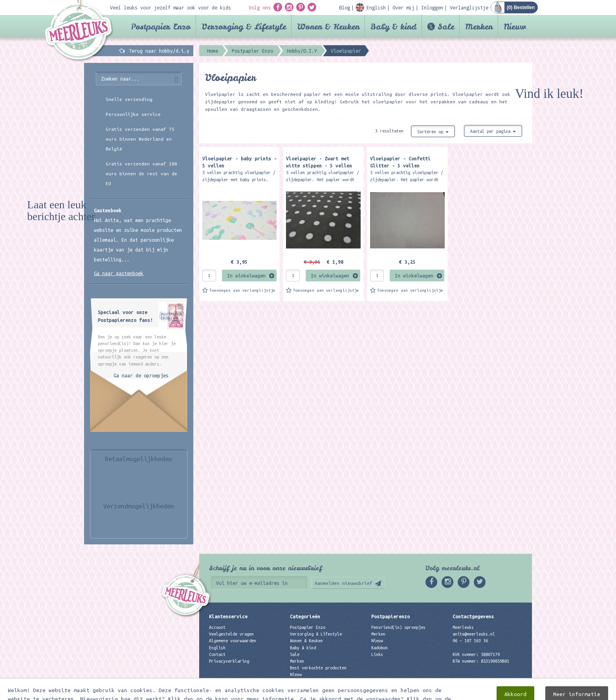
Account (217, 627)
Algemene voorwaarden (233, 641)
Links (377, 654)
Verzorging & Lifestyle (244, 27)
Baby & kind (393, 27)
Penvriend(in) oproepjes (398, 627)
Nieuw (515, 27)
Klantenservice (228, 616)
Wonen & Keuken (328, 27)
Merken (479, 27)
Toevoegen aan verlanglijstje (242, 290)
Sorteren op (433, 132)
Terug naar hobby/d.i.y (159, 51)
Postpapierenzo (390, 616)
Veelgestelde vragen (231, 634)
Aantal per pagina (493, 131)
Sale (446, 27)
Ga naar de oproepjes (141, 375)
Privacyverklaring (229, 661)
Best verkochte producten (318, 668)
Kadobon (379, 648)
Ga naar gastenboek (119, 273)
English (217, 648)
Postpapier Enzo (161, 27)
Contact (217, 654)
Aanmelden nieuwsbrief (344, 583)
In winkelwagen (246, 276)
